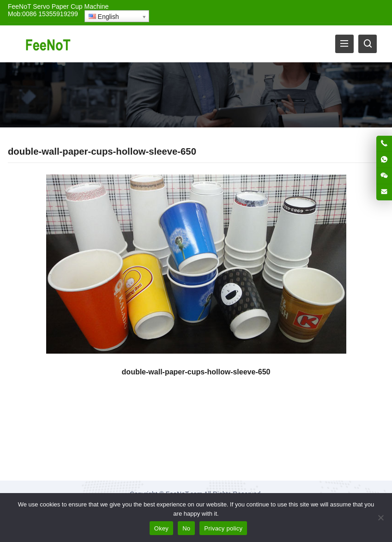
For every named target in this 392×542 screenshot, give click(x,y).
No (186, 528)
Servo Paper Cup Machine (71, 6)
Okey (161, 528)
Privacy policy (223, 528)
